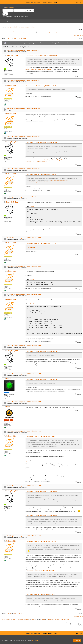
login (7, 8)
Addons (44, 2)
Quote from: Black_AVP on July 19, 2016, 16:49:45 (41, 437)
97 (14, 38)
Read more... (32, 247)
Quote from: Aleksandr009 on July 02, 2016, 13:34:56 (42, 142)
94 (9, 38)
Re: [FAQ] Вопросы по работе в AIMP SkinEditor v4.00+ (24, 294)
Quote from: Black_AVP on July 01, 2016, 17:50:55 (41, 86)
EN (81, 2)
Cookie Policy (35, 640)
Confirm (77, 641)
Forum (50, 2)
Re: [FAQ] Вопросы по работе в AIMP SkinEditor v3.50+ (24, 197)
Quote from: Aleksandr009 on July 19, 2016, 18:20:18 (42, 491)
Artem (8, 407)
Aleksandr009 (11, 85)
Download (37, 2)
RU (77, 2)
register (12, 8)
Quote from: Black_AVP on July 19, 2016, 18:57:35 (41, 541)
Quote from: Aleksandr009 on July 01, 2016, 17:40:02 (42, 56)
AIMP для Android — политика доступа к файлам (21, 27)
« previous (77, 35)
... (7, 38)
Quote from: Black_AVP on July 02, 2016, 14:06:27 (41, 174)
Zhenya (9, 379)
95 (10, 38)
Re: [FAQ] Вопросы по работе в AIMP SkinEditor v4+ (23, 50)
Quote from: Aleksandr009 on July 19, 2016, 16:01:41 (42, 351)
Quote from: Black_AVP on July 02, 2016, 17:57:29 (41, 243)
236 (19, 38)
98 (16, 38)
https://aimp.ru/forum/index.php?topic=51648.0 (39, 69)
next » (81, 35)
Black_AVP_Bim (12, 55)
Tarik (43, 32)
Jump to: (64, 624)
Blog (55, 2)
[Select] (32, 206)
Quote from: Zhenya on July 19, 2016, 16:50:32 (40, 571)
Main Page (30, 2)
